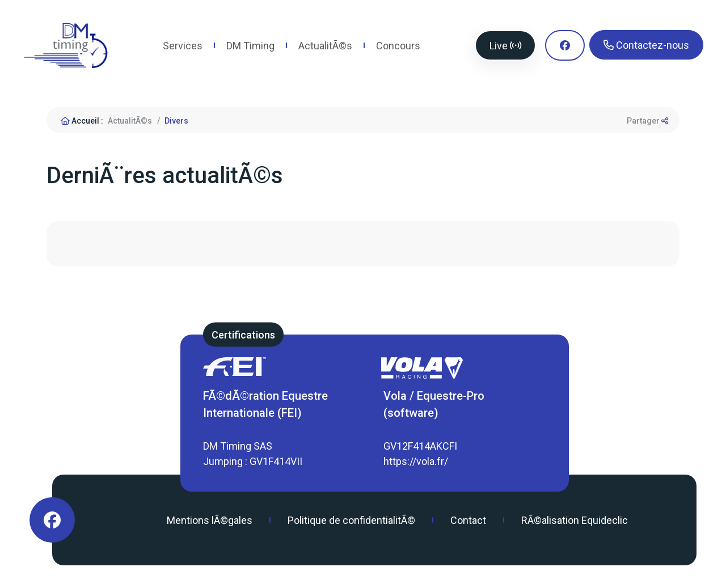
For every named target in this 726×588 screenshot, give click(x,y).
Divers (176, 121)
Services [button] (183, 46)
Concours (398, 46)
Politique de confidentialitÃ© (351, 520)
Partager (647, 121)
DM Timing (250, 46)
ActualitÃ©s (325, 46)
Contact (468, 520)
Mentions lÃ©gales (210, 520)
